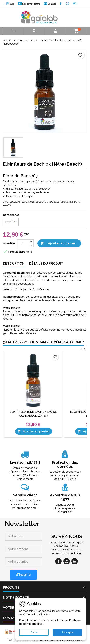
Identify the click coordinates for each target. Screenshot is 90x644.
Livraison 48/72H (25, 462)
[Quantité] (23, 243)
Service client (25, 495)
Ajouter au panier (58, 244)
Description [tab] (14, 263)
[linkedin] (75, 561)
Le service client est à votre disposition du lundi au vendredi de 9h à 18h (25, 504)
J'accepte (67, 632)
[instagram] (67, 561)
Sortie (34, 632)
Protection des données (65, 464)
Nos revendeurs (29, 4)
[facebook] (58, 561)
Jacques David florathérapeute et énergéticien (65, 508)
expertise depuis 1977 (65, 497)
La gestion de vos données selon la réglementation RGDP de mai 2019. (65, 475)
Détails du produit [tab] (46, 263)
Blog (10, 4)
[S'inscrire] (23, 575)
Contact (50, 4)
